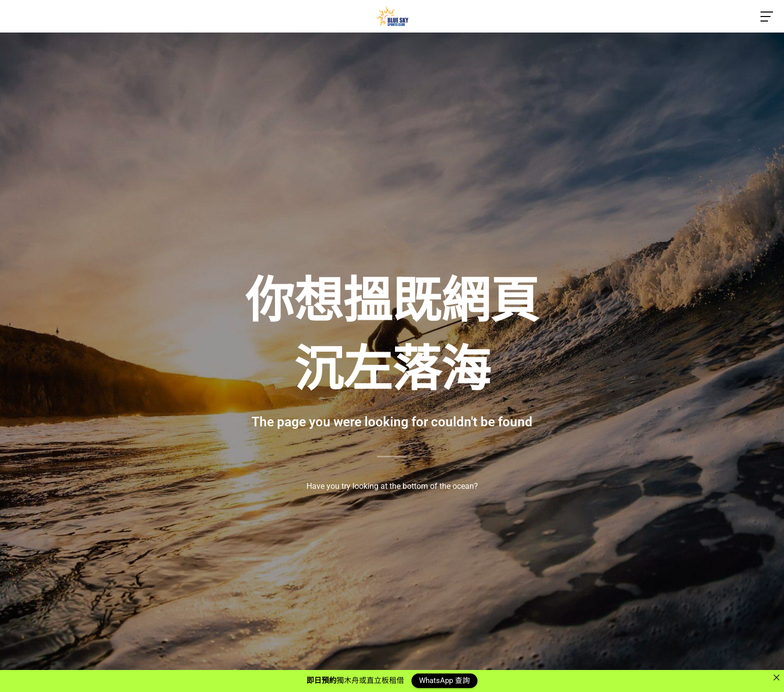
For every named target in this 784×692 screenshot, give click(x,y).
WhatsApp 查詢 (444, 680)
